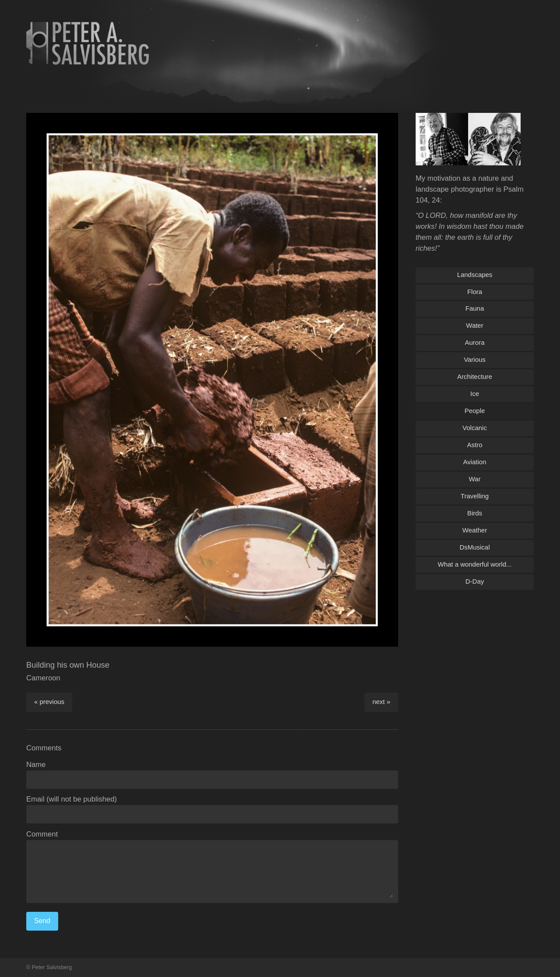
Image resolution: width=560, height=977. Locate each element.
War (475, 479)
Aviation (475, 462)
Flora (475, 292)
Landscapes (475, 275)
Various (475, 359)
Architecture (475, 376)
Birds (475, 513)
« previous (49, 702)
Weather (475, 530)
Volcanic (475, 428)
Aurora (475, 342)
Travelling (475, 496)
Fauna (475, 308)
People (475, 411)
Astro (475, 445)
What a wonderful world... (475, 564)
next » (381, 702)
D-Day (475, 581)
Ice (475, 394)
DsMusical (474, 547)
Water (474, 325)
